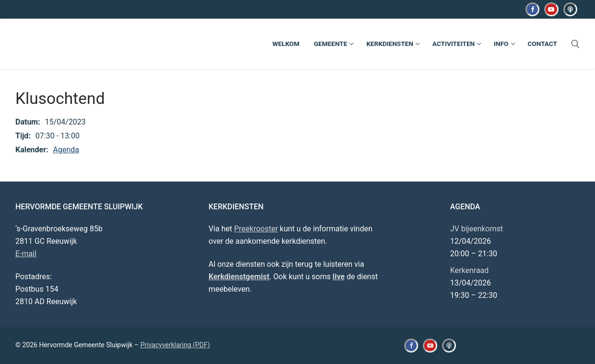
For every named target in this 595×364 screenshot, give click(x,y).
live (339, 277)
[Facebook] (532, 9)
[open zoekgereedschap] (575, 44)
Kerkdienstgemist (239, 277)
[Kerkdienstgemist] (570, 9)
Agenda (66, 150)
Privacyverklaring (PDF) (175, 345)
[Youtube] (551, 9)
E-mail (26, 254)
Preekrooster (256, 229)
